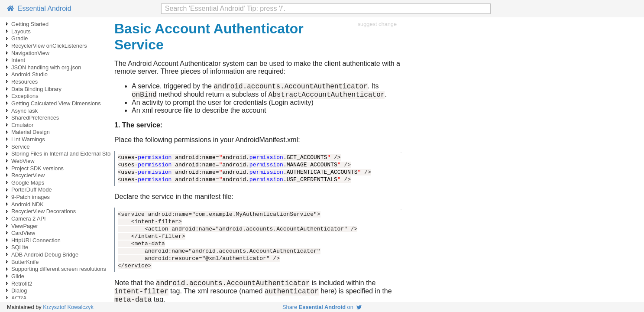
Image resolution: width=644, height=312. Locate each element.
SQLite (20, 247)
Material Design (31, 132)
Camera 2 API (29, 219)
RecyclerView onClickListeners (49, 46)
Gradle (19, 38)
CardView (23, 233)
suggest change (377, 24)
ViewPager (25, 226)
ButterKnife (25, 262)
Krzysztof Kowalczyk (68, 307)
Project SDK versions (37, 168)
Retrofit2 (22, 284)
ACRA (19, 298)
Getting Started (30, 24)
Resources (24, 82)
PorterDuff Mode (32, 190)
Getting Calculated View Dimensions (56, 103)
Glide (18, 276)
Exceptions (25, 96)
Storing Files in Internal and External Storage (66, 154)
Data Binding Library (36, 89)
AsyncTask (24, 111)
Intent (18, 60)
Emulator (22, 125)
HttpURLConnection (36, 240)
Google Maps (28, 183)
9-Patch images (31, 197)
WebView (23, 161)
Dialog (19, 291)
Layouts (21, 31)
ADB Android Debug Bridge (45, 255)
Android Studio (29, 74)
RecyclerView (28, 175)
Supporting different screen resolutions (59, 269)
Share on (322, 307)
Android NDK (28, 204)
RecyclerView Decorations (44, 211)
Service (21, 147)
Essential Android (39, 8)
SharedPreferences (35, 118)
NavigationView (30, 53)
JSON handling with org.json (46, 67)
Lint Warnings (28, 139)
